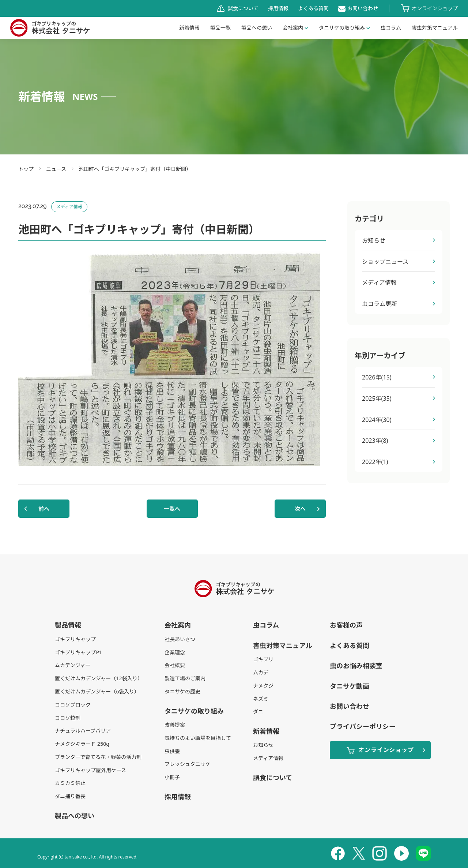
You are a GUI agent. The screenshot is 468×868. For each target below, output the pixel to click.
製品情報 (68, 625)
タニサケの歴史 (182, 691)
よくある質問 (313, 8)
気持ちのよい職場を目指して (198, 738)
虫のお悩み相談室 (356, 666)
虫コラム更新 (380, 304)
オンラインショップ (435, 8)
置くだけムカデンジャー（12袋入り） (99, 678)
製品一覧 (220, 28)
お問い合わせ (363, 8)
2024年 (377, 420)
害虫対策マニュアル (283, 646)
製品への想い (257, 28)
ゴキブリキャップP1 (78, 652)
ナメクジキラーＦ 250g (82, 744)
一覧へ (172, 509)
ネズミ (261, 699)
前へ (44, 509)
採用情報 (278, 8)
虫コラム (391, 28)
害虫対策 (435, 28)
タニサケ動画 (350, 686)
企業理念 (175, 652)
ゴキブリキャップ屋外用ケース (90, 770)
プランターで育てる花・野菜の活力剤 (98, 757)
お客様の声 (346, 625)
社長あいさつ (180, 639)
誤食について (243, 8)
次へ (300, 509)
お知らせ (374, 240)
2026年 (377, 377)
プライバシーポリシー (363, 726)
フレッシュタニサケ (188, 764)
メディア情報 (379, 283)
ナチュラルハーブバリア (83, 731)
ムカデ (261, 672)
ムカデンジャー (73, 665)
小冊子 (172, 777)
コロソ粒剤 (68, 718)
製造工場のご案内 (185, 678)
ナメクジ (263, 686)
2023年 (375, 441)
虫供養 (172, 751)
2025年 (377, 399)
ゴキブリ (263, 659)
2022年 (375, 462)
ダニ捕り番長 (70, 796)
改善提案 (175, 725)
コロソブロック (73, 705)
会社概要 (175, 665)
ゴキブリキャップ (75, 639)
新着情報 (189, 28)
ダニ (258, 712)
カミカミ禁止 (70, 783)
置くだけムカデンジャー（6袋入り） (97, 691)
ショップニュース (385, 262)
